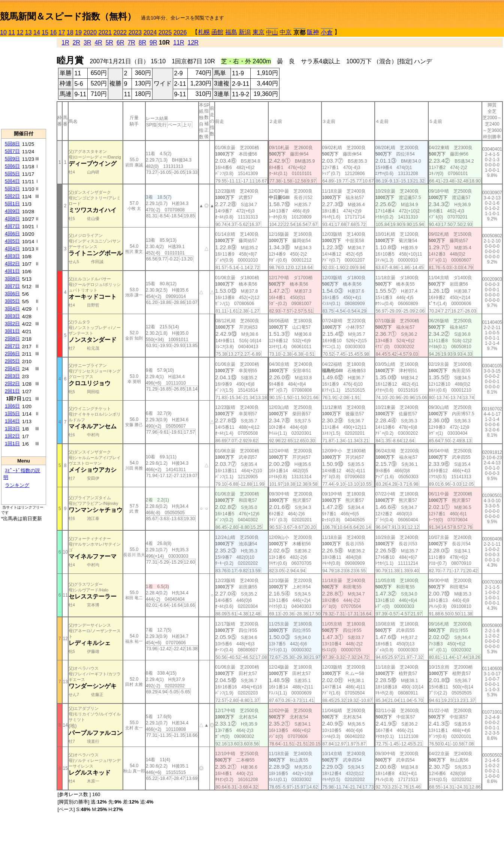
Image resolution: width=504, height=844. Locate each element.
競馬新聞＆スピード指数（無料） (68, 16)
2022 (120, 32)
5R (109, 43)
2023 (135, 32)
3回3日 (12, 316)
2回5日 (12, 361)
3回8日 (12, 279)
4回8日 (12, 219)
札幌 (204, 32)
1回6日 (12, 406)
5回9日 (12, 159)
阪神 (313, 32)
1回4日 (12, 421)
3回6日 (12, 294)
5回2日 (12, 196)
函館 (217, 32)
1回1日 (12, 444)
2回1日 (12, 391)
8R (142, 43)
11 (12, 32)
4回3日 (12, 256)
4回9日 (12, 211)
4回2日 (12, 264)
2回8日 (12, 339)
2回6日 (12, 354)
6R (120, 43)
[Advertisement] (24, 83)
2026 (180, 32)
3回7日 (12, 286)
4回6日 (12, 234)
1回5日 (12, 414)
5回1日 (12, 204)
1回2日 (12, 436)
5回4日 (12, 181)
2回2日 (12, 384)
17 (62, 32)
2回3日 (12, 376)
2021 (105, 32)
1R (65, 43)
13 (28, 32)
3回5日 (12, 301)
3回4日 (12, 309)
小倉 (327, 32)
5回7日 (12, 151)
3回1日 (12, 331)
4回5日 (12, 241)
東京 (259, 32)
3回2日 (12, 324)
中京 (286, 32)
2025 (165, 32)
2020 (90, 32)
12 (20, 32)
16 (54, 32)
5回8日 (12, 144)
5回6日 (12, 166)
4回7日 (12, 226)
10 (3, 32)
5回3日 (12, 189)
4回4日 (12, 249)
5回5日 (12, 174)
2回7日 (12, 346)
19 (78, 32)
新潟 (245, 32)
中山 (272, 32)
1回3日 (12, 429)
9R (153, 43)
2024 (150, 32)
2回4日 (12, 369)
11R (179, 43)
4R (98, 43)
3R (87, 43)
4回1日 (12, 271)
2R (76, 43)
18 (70, 32)
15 (45, 32)
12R (193, 43)
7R (131, 43)
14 (37, 32)
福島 (231, 32)
